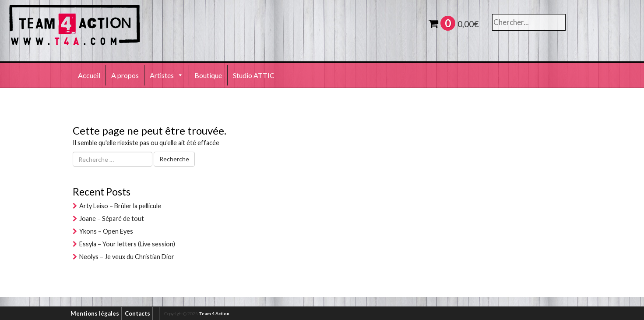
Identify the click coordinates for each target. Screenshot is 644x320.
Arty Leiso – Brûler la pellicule (120, 206)
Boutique (208, 75)
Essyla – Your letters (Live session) (127, 244)
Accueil (89, 75)
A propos (125, 75)
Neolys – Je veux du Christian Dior (127, 257)
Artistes (167, 75)
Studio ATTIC (254, 75)
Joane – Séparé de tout (112, 219)
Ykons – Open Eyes (106, 231)
